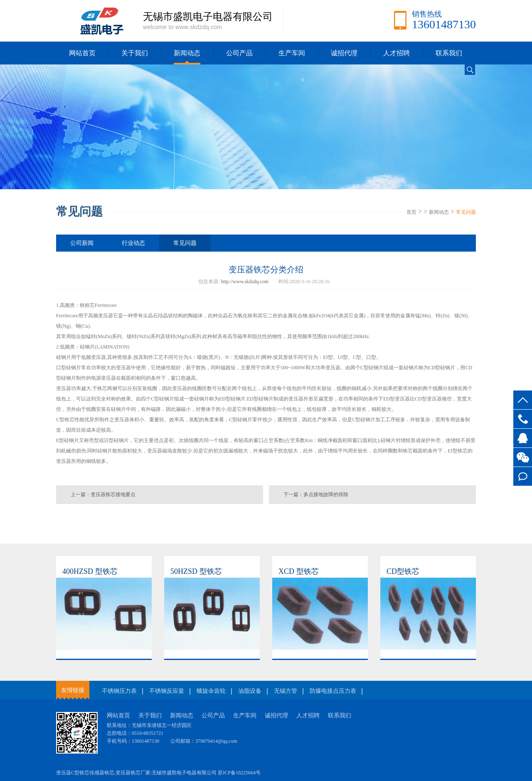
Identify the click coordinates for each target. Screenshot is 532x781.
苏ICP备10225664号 (239, 773)
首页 (411, 212)
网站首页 (82, 53)
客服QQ (523, 438)
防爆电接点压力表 (333, 691)
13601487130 (523, 419)
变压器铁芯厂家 (133, 773)
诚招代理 (344, 53)
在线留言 (523, 476)
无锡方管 (286, 691)
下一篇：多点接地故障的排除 (316, 494)
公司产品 (239, 53)
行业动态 (133, 243)
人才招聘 (397, 53)
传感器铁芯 (102, 773)
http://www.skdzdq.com (245, 282)
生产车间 (292, 53)
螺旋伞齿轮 (211, 691)
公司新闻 (82, 243)
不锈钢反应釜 (167, 691)
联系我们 (449, 53)
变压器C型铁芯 (73, 773)
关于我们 (135, 53)
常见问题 (466, 212)
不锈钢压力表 (119, 691)
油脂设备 (250, 691)
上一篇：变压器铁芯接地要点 (103, 494)
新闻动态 (187, 53)
